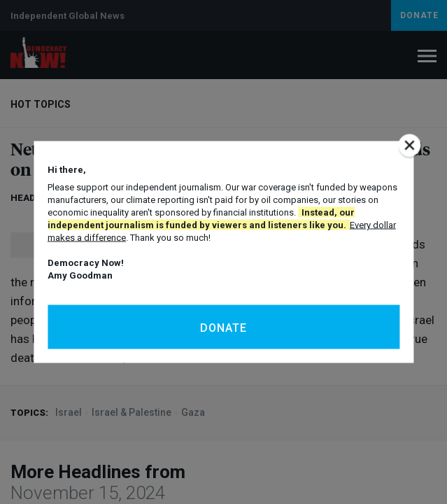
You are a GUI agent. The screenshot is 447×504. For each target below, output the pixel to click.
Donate (223, 328)
